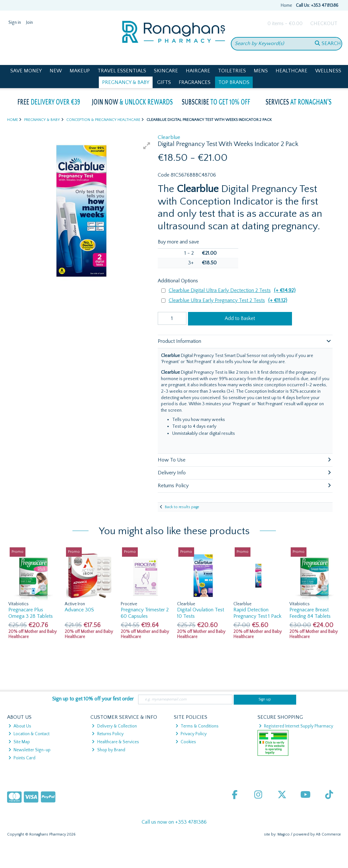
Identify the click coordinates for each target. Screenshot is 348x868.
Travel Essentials (122, 71)
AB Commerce (328, 834)
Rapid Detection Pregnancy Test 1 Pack (257, 613)
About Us (20, 726)
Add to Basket (240, 318)
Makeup (80, 71)
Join (29, 23)
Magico (284, 834)
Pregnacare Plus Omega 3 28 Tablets (31, 613)
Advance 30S (79, 610)
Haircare (198, 71)
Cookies (186, 742)
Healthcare (292, 71)
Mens (261, 71)
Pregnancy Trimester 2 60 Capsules (145, 613)
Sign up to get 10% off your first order (93, 699)
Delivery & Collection (114, 726)
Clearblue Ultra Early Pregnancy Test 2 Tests (228, 301)
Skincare (166, 71)
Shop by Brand (108, 750)
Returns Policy (108, 734)
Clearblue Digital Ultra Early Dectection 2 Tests (232, 291)
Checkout (324, 23)
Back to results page (182, 507)
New (56, 71)
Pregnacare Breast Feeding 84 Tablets (310, 613)
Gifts (164, 82)
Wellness (328, 71)
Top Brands (234, 82)
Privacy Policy (191, 734)
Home (286, 5)
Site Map (19, 742)
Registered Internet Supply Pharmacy (296, 726)
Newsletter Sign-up (29, 750)
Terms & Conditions (197, 726)
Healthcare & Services (115, 742)
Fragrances (195, 82)
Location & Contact (29, 734)
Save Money (26, 71)
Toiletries (232, 71)
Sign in (15, 23)
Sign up (265, 699)
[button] (147, 146)
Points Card (22, 758)
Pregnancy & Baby (126, 82)
